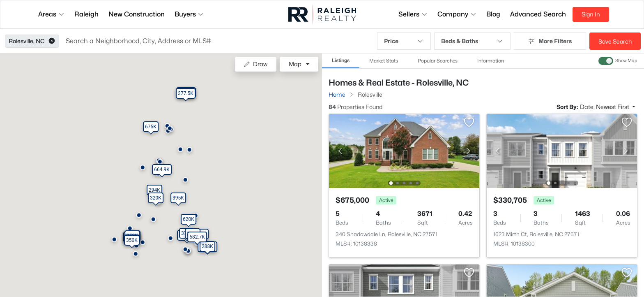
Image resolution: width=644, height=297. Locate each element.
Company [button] (457, 14)
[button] (52, 41)
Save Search (615, 41)
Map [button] (295, 64)
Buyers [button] (189, 14)
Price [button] (404, 41)
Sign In (591, 14)
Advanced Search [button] (538, 14)
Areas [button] (51, 14)
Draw (256, 64)
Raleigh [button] (86, 14)
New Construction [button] (137, 14)
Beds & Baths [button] (472, 41)
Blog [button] (493, 14)
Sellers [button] (413, 14)
